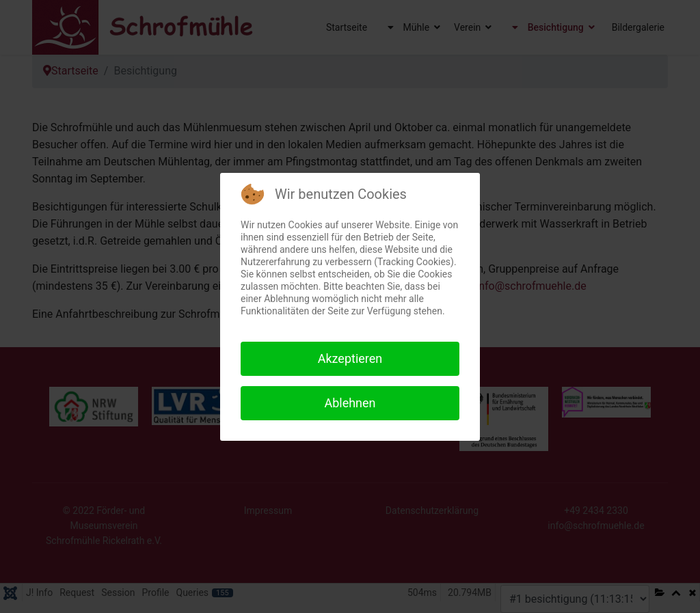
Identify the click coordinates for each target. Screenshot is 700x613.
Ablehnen (350, 403)
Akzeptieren (350, 358)
